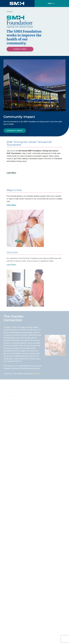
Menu (51, 3)
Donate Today (20, 49)
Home (9, 12)
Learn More (11, 173)
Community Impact (15, 131)
